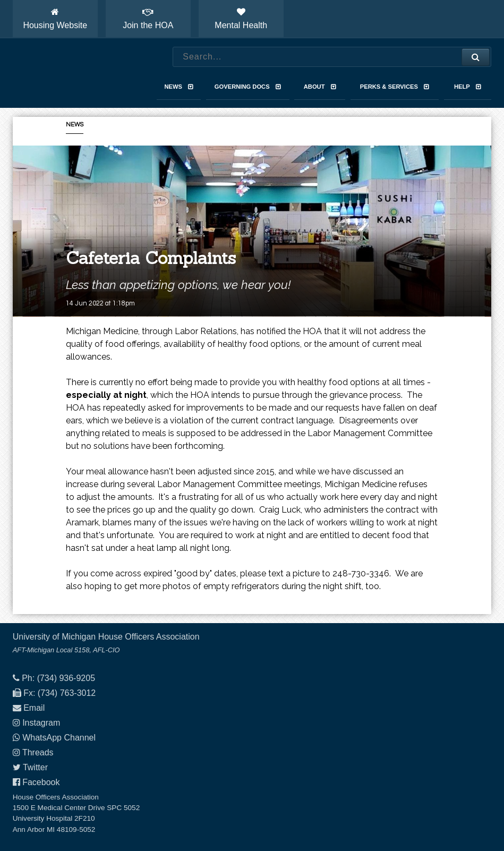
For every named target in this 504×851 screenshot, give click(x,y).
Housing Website (55, 19)
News (179, 87)
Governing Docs (248, 87)
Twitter (35, 767)
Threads (38, 752)
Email (34, 708)
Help (468, 87)
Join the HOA (148, 19)
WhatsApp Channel (59, 738)
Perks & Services (395, 87)
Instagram (41, 723)
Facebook (41, 782)
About (320, 87)
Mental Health (241, 19)
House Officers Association (74, 73)
